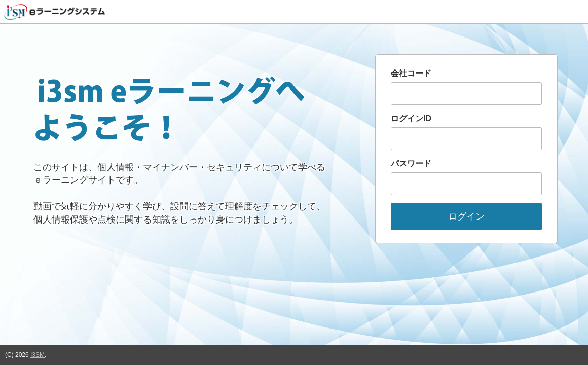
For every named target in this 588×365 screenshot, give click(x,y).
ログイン (466, 216)
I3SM (38, 355)
